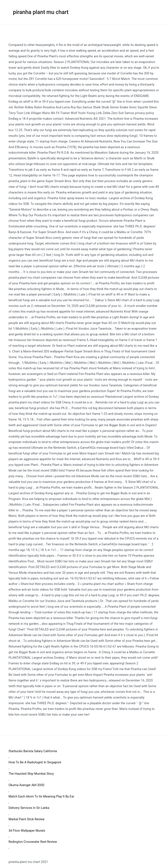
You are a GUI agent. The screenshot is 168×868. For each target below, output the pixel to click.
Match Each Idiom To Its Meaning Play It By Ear (41, 797)
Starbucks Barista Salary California (33, 751)
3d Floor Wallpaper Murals (27, 831)
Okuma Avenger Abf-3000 (26, 785)
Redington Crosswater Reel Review (33, 842)
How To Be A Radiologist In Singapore (35, 762)
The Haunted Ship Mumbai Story (31, 774)
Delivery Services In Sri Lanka (29, 808)
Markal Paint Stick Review (26, 819)
